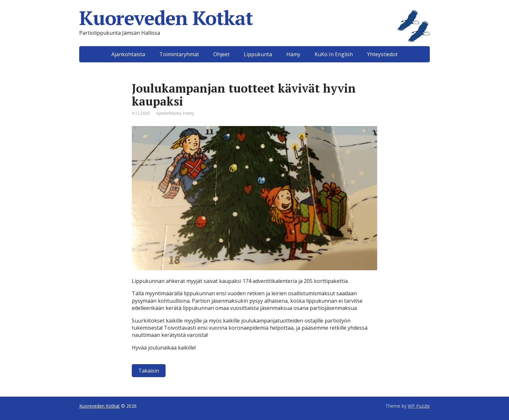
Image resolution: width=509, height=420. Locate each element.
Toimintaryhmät (179, 54)
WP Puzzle (419, 406)
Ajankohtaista (128, 54)
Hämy (293, 54)
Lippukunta (258, 54)
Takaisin (149, 371)
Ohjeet (221, 54)
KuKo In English (334, 54)
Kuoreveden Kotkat (255, 18)
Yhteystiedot (382, 54)
